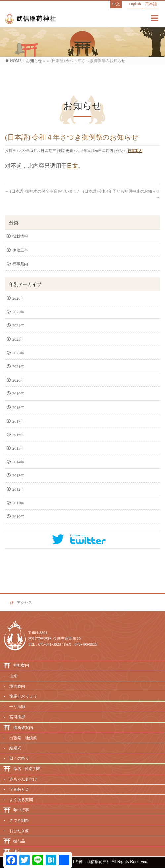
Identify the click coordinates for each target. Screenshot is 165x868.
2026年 (18, 298)
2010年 (18, 517)
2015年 (18, 448)
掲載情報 (20, 236)
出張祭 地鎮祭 (23, 738)
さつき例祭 (19, 820)
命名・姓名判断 (27, 769)
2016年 (18, 435)
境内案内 (17, 686)
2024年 (18, 326)
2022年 (18, 353)
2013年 (18, 476)
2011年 (18, 503)
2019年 (18, 394)
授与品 (19, 841)
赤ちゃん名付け (23, 779)
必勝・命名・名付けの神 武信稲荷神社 (75, 862)
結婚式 (15, 748)
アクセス (24, 603)
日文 (72, 166)
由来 (13, 676)
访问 (17, 851)
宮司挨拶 (17, 717)
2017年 (18, 421)
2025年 (18, 312)
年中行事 (21, 810)
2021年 (18, 367)
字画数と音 (19, 790)
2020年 (18, 380)
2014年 (18, 462)
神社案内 (21, 665)
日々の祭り (19, 758)
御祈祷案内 (23, 728)
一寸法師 (17, 707)
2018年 (18, 408)
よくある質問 (21, 800)
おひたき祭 (19, 831)
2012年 (18, 489)
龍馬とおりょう (23, 696)
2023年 (18, 339)
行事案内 (135, 151)
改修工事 (20, 250)
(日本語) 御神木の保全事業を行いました (43, 191)
